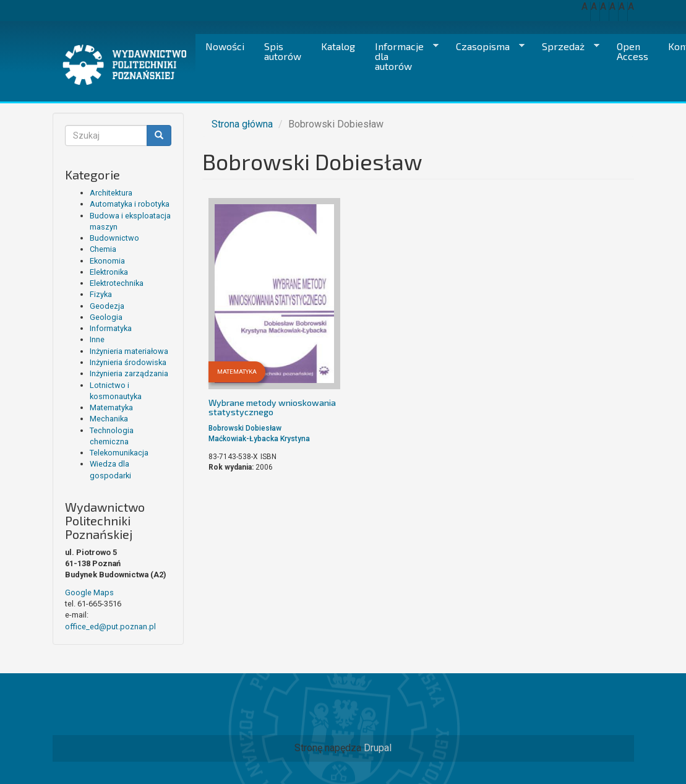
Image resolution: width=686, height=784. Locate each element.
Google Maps (89, 592)
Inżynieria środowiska (128, 362)
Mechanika (109, 419)
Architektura (111, 193)
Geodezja (107, 306)
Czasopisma (485, 46)
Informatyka (111, 328)
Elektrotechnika (117, 283)
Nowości (225, 46)
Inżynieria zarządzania (129, 373)
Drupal (378, 748)
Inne (97, 339)
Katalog (338, 46)
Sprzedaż (566, 46)
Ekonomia (107, 261)
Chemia (103, 249)
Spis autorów (283, 51)
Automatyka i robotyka (130, 204)
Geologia (106, 317)
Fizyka (101, 294)
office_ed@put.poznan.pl (110, 627)
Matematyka (111, 407)
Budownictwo (114, 238)
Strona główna (242, 124)
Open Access (632, 51)
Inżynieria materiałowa (129, 351)
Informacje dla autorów (402, 56)
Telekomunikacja (119, 453)
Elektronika (109, 272)
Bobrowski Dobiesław (245, 428)
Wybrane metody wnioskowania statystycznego (272, 407)
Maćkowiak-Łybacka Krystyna (259, 439)
